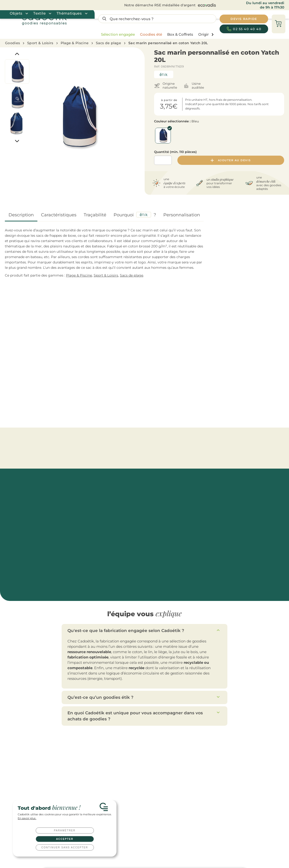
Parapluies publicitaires (108, 770)
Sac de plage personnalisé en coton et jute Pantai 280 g (206, 384)
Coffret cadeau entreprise (162, 778)
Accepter (65, 839)
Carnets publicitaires (106, 778)
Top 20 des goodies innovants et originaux (225, 778)
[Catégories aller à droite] (283, 337)
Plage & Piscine (75, 43)
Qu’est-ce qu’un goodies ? (213, 785)
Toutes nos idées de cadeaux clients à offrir (225, 755)
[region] (156, 34)
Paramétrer (65, 830)
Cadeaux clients (155, 747)
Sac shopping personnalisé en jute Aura (89, 382)
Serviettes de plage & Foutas (216, 440)
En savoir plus (27, 818)
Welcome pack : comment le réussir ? (221, 763)
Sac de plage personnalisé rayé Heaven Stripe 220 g (263, 382)
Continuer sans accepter (65, 847)
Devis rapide (52, 725)
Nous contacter (162, 725)
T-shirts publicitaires (106, 793)
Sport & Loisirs (40, 43)
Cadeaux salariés (155, 755)
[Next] (17, 141)
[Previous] (17, 54)
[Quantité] (163, 160)
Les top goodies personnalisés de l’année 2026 (228, 747)
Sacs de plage (108, 43)
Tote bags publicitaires (108, 763)
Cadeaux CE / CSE (156, 770)
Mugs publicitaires (104, 755)
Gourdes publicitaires (107, 747)
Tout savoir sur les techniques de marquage (226, 793)
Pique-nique (129, 440)
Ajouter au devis (231, 160)
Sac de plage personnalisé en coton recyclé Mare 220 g (147, 384)
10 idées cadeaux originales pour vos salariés (226, 770)
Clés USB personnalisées (161, 793)
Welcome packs (155, 785)
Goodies (12, 43)
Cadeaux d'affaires (157, 763)
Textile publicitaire (104, 785)
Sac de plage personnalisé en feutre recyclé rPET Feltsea (30, 384)
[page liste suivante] (212, 35)
